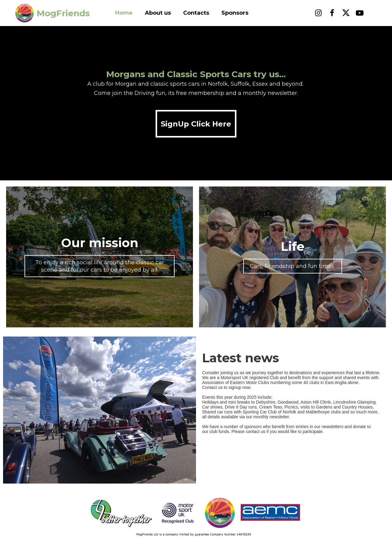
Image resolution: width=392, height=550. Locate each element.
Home (124, 13)
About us (158, 13)
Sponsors (235, 13)
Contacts (196, 13)
